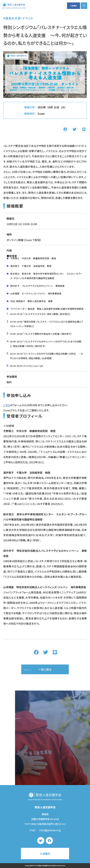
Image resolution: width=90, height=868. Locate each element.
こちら (7, 405)
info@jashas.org (50, 830)
